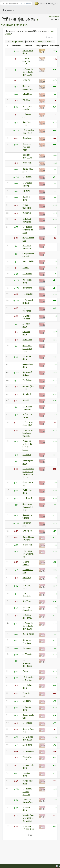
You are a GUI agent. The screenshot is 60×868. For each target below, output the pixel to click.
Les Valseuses (28, 751)
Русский (8, 10)
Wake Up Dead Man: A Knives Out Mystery (28, 818)
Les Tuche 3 (27, 177)
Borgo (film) (27, 163)
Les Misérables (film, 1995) (27, 663)
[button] (47, 37)
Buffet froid (27, 340)
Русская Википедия (47, 4)
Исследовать (26, 3)
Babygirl (26, 400)
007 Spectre (28, 654)
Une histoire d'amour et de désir (28, 507)
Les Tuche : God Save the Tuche (28, 230)
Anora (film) (27, 745)
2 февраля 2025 (44, 41)
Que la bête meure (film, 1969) (27, 349)
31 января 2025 (16, 41)
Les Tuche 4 (27, 274)
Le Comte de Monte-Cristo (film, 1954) (28, 626)
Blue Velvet (27, 601)
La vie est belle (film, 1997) (27, 61)
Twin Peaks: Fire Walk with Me (28, 554)
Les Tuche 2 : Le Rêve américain (28, 792)
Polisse (25, 671)
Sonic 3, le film (28, 261)
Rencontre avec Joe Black (27, 147)
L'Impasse (27, 648)
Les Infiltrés (27, 723)
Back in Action (28, 634)
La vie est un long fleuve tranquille (28, 433)
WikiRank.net (54, 17)
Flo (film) (26, 191)
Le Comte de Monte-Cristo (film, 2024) (28, 72)
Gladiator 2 (27, 394)
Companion (27, 213)
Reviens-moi (27, 288)
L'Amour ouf (27, 531)
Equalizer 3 (27, 701)
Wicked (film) (28, 545)
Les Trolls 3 (27, 498)
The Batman (27, 380)
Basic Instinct (28, 138)
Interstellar (27, 455)
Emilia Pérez (28, 80)
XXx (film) (26, 100)
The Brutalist (28, 294)
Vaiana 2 (26, 268)
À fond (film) (27, 94)
